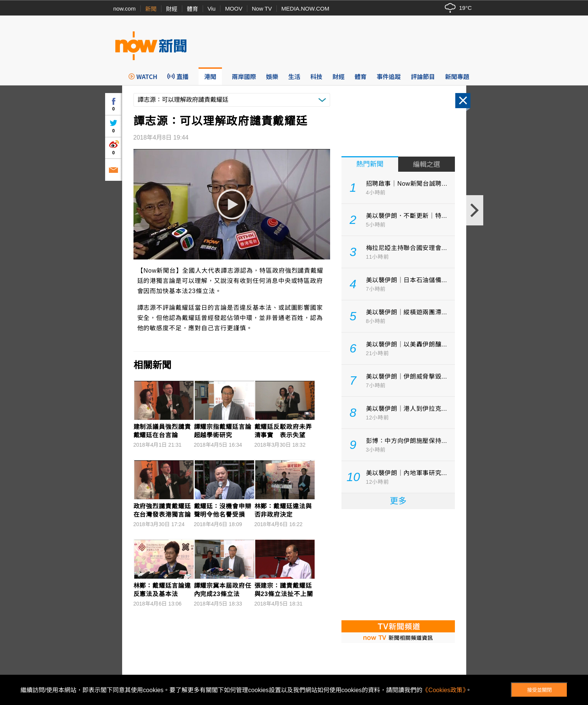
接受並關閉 (539, 690)
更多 (398, 501)
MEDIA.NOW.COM (305, 9)
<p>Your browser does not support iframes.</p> (398, 564)
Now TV (262, 9)
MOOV (234, 9)
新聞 (151, 9)
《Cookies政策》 (444, 690)
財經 (172, 9)
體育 (192, 9)
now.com (125, 9)
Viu (212, 9)
